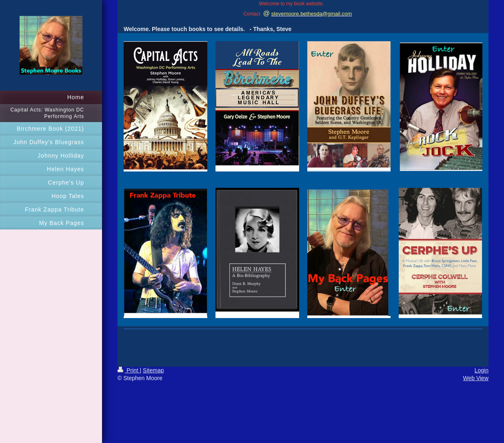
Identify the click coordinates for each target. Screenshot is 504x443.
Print (129, 370)
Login (482, 370)
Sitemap (153, 370)
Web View (476, 378)
